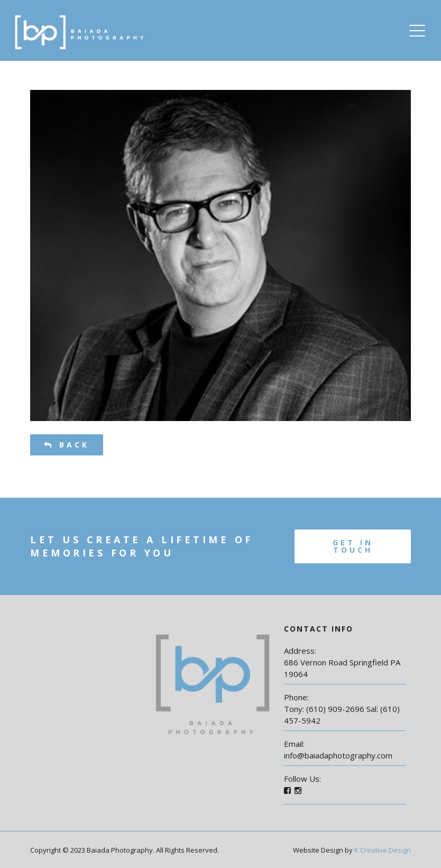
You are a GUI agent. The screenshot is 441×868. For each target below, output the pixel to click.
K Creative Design (383, 850)
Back (67, 445)
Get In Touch (353, 546)
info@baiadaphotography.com (338, 755)
